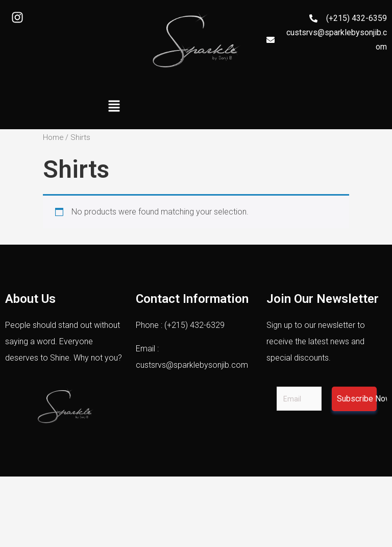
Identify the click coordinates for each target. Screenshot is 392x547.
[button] (114, 107)
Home (53, 137)
